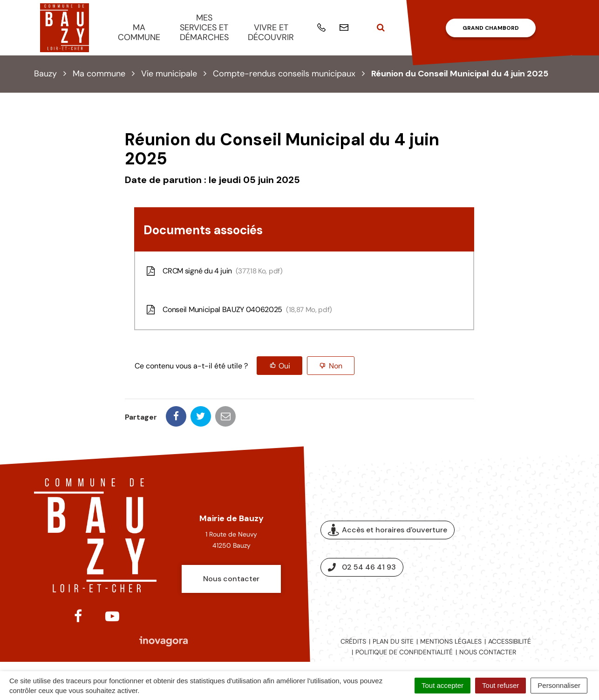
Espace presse (527, 549)
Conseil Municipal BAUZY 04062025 (238, 309)
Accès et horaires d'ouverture (388, 530)
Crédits (353, 641)
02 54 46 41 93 (362, 567)
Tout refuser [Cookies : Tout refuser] (500, 685)
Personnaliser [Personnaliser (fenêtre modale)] (559, 685)
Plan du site (393, 641)
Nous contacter (231, 579)
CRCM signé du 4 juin (214, 271)
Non (336, 366)
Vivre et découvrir (271, 32)
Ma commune (139, 32)
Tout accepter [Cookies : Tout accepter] (442, 685)
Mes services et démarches (204, 27)
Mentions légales (451, 641)
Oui (284, 366)
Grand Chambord (491, 28)
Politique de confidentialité (404, 652)
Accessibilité (510, 641)
